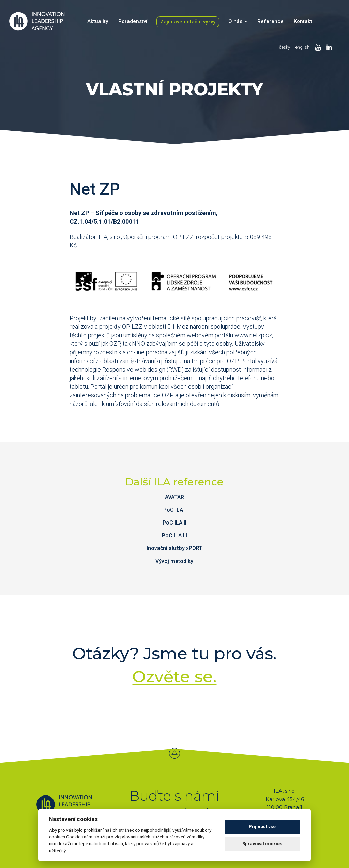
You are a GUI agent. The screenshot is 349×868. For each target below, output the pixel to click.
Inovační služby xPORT (174, 548)
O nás (238, 21)
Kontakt (303, 21)
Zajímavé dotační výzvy (188, 22)
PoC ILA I (174, 510)
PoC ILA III (174, 536)
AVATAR (174, 497)
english (302, 47)
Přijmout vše (262, 827)
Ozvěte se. (174, 677)
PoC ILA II (174, 523)
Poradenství (133, 21)
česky (285, 47)
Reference (270, 21)
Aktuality (98, 21)
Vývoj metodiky (174, 561)
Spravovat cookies (262, 844)
